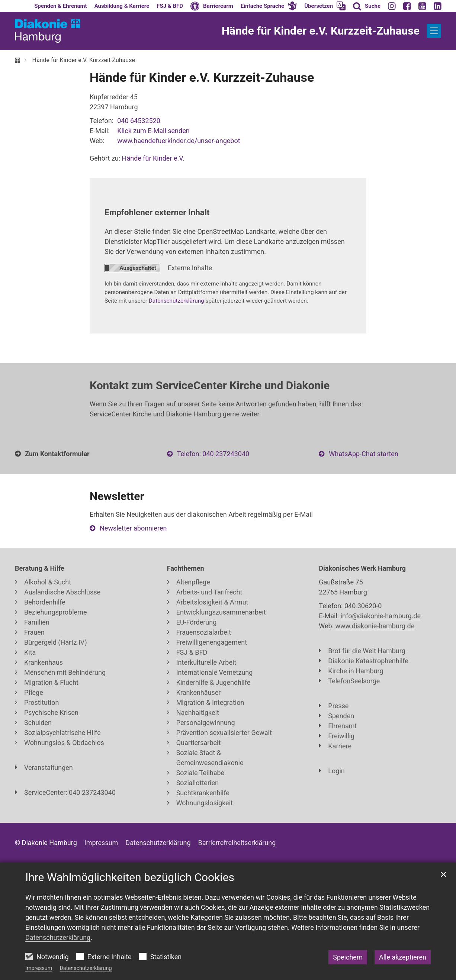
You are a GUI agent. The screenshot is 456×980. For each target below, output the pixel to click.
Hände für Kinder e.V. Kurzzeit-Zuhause (83, 60)
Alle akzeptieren (403, 957)
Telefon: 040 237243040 (213, 454)
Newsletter (117, 496)
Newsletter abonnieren (133, 528)
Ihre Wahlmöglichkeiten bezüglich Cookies (130, 877)
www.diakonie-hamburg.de (375, 626)
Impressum (39, 968)
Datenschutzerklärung (86, 968)
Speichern (348, 957)
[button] (269, 6)
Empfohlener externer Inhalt (157, 212)
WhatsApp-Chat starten (363, 454)
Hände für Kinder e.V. (153, 158)
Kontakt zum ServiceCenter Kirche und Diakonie (210, 385)
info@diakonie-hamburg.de (381, 616)
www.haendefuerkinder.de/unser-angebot (179, 141)
